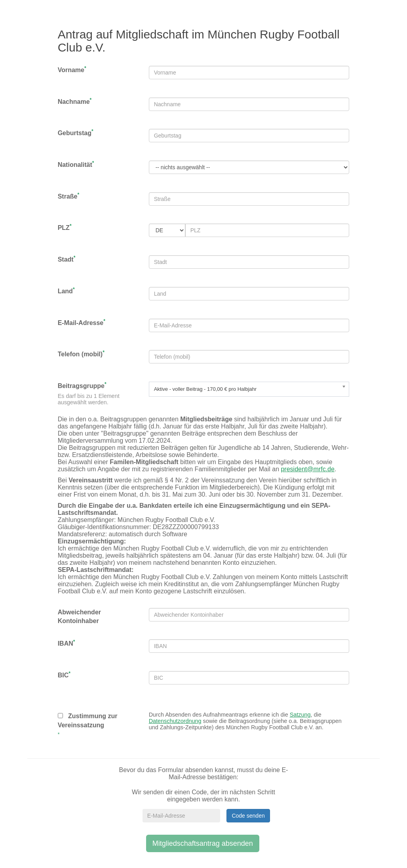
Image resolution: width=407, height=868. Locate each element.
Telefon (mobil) (81, 354)
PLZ (65, 227)
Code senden (248, 816)
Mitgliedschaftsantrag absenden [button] (203, 843)
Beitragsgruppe (82, 385)
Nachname (75, 101)
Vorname (72, 70)
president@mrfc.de (307, 469)
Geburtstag (76, 133)
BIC (64, 675)
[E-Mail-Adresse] (181, 816)
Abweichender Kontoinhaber (79, 617)
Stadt (67, 259)
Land (66, 291)
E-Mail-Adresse (82, 322)
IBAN (67, 643)
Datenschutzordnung (175, 721)
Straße (68, 196)
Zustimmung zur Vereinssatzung (88, 721)
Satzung (300, 715)
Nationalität (76, 164)
